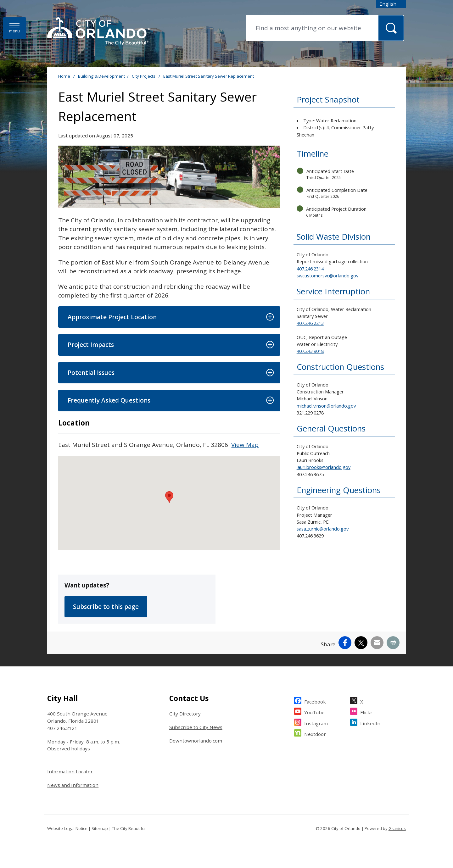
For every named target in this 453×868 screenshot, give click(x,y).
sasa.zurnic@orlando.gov (323, 529)
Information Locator (70, 771)
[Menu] (14, 28)
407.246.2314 (310, 269)
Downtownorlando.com (196, 741)
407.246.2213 (310, 323)
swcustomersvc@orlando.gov (327, 275)
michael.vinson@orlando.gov (326, 406)
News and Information (73, 785)
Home (64, 76)
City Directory (185, 714)
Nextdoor (315, 733)
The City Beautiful (129, 828)
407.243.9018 (310, 351)
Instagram (316, 723)
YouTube (314, 712)
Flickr (366, 712)
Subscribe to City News (196, 727)
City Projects (144, 76)
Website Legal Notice (67, 828)
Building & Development (101, 76)
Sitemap (100, 828)
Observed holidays (69, 748)
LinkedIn (370, 723)
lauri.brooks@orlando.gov (324, 467)
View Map (245, 445)
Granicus (397, 828)
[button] (169, 317)
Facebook (315, 701)
